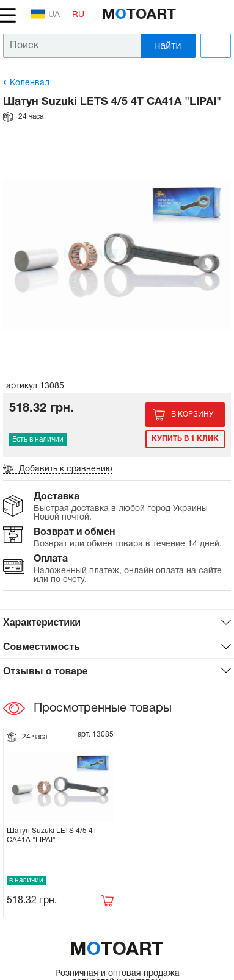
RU (78, 15)
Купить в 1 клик (185, 439)
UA (45, 14)
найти (168, 45)
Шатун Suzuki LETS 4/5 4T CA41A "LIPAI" (52, 835)
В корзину (192, 414)
